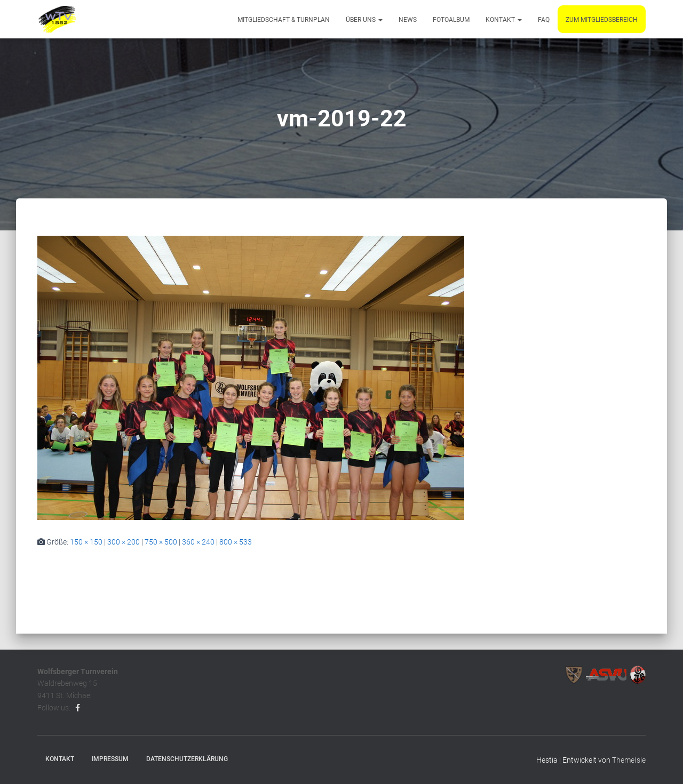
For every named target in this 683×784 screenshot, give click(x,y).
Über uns (364, 20)
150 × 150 (86, 542)
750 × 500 (161, 542)
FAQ (544, 20)
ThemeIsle (629, 760)
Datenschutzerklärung (187, 759)
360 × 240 (198, 542)
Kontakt (504, 20)
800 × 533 (236, 542)
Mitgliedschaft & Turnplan (284, 20)
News (408, 20)
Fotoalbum (451, 20)
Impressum (110, 759)
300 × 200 (124, 542)
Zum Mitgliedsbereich (602, 20)
